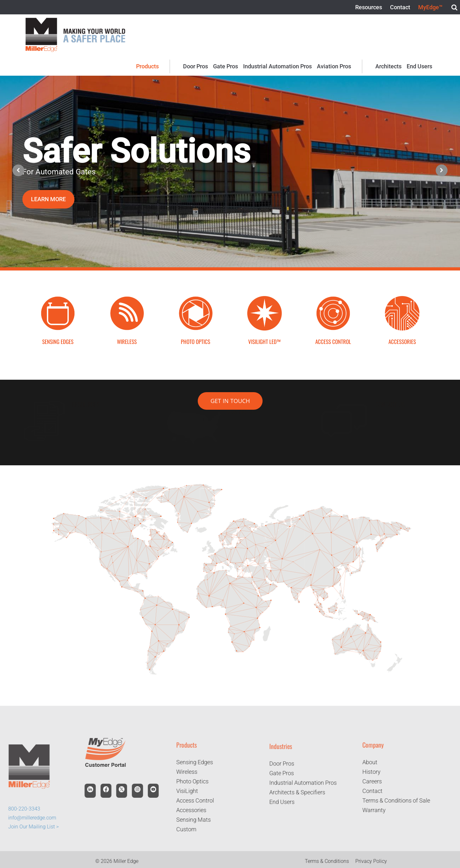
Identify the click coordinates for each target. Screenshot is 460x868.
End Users (282, 806)
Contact (376, 791)
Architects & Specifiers (297, 796)
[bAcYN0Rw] (264, 298)
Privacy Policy (376, 861)
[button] (442, 170)
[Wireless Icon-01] (127, 298)
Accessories (187, 810)
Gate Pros (282, 777)
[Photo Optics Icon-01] (195, 298)
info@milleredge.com (28, 818)
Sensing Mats (189, 820)
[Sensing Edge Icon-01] (58, 298)
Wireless (183, 772)
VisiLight (183, 791)
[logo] (41, 20)
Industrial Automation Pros (303, 787)
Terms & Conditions (331, 861)
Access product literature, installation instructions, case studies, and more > (106, 425)
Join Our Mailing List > (29, 827)
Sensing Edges (191, 762)
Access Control (191, 800)
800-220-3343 (20, 809)
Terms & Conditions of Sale (400, 800)
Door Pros (282, 768)
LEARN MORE (48, 199)
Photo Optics (188, 781)
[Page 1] (230, 484)
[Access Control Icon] (333, 298)
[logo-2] (94, 28)
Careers (376, 781)
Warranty (378, 810)
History (376, 772)
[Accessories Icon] (402, 298)
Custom (182, 829)
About (374, 762)
